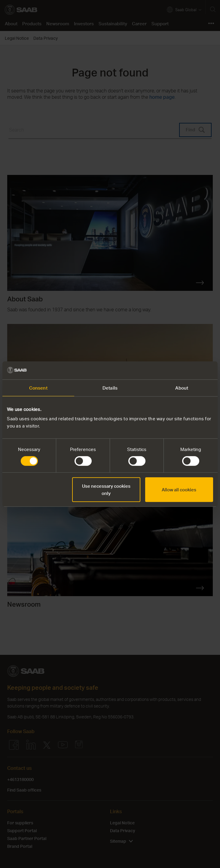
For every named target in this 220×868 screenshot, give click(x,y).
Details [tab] (110, 388)
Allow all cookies (179, 490)
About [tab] (182, 388)
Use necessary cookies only (106, 490)
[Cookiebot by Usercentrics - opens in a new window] (187, 370)
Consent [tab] (38, 388)
